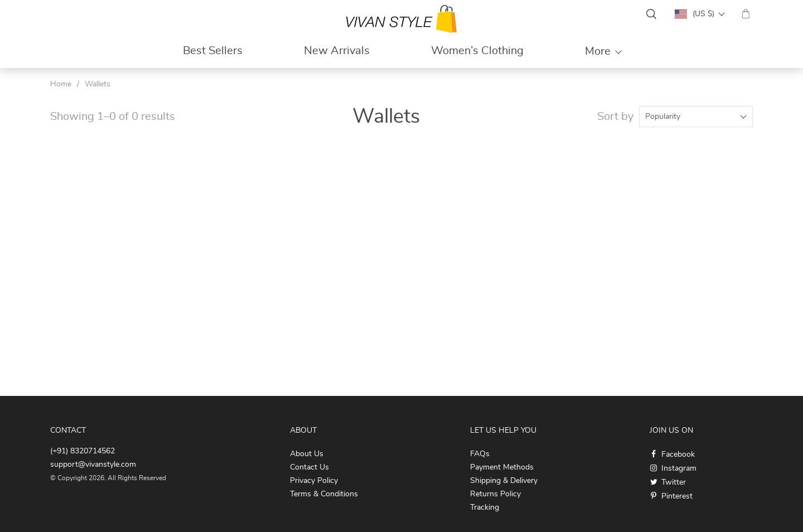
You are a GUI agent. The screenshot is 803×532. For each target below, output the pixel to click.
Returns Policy (495, 494)
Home (61, 84)
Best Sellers (213, 51)
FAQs (480, 454)
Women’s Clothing (477, 51)
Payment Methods (502, 467)
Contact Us (309, 467)
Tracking (485, 507)
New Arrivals (337, 51)
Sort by (615, 117)
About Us (307, 454)
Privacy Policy (314, 481)
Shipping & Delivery (504, 481)
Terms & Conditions (324, 494)
